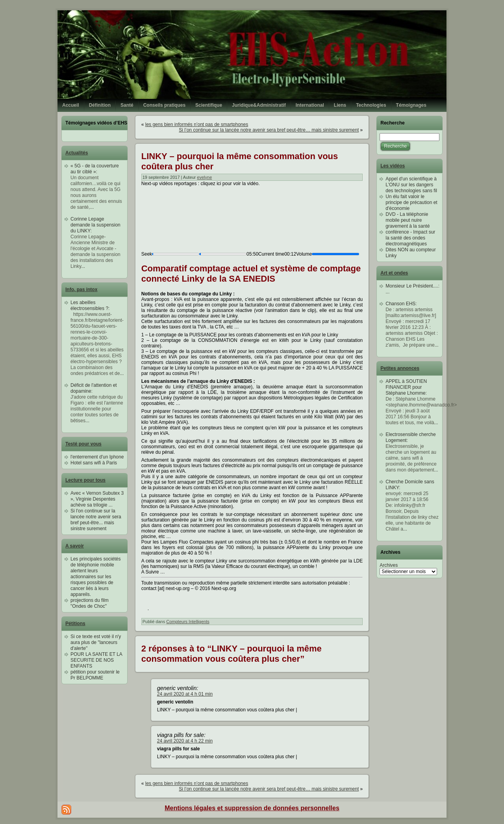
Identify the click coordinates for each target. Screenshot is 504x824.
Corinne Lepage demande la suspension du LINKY (95, 225)
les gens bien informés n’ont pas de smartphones (197, 124)
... (92, 207)
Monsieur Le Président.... (412, 286)
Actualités (77, 153)
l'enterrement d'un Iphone (97, 457)
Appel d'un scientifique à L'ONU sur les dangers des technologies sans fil (411, 185)
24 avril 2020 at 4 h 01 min (185, 694)
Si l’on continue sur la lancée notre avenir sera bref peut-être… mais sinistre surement (269, 130)
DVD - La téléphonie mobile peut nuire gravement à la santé (408, 220)
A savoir (75, 546)
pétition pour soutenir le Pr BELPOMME (95, 675)
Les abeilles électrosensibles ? (89, 305)
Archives (389, 565)
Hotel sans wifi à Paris (94, 463)
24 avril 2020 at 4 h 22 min (185, 741)
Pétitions (75, 624)
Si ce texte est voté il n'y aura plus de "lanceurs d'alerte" (96, 642)
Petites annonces (400, 368)
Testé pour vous (83, 444)
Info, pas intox (81, 290)
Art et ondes (394, 273)
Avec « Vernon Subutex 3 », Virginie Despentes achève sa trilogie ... (97, 499)
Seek (147, 254)
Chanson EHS (400, 304)
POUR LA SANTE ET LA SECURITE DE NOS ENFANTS (96, 660)
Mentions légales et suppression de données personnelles (252, 808)
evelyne (204, 177)
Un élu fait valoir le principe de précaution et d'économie (411, 202)
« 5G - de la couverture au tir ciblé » (95, 169)
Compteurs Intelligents (188, 622)
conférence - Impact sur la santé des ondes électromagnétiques (410, 238)
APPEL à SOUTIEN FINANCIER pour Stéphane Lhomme (406, 387)
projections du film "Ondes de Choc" (90, 603)
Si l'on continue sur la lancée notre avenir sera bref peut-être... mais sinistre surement (96, 520)
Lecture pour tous (85, 480)
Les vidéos (393, 166)
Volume (304, 254)
